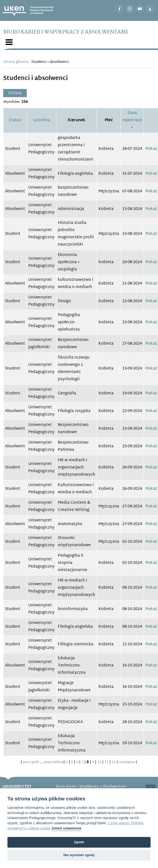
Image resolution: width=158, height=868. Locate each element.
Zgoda (79, 842)
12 (114, 762)
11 (106, 762)
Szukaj (15, 93)
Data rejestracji (132, 117)
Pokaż (151, 149)
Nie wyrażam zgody (79, 855)
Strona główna (16, 62)
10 (99, 762)
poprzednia (54, 762)
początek (31, 762)
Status (15, 120)
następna (127, 762)
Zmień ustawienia (66, 828)
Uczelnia (41, 120)
